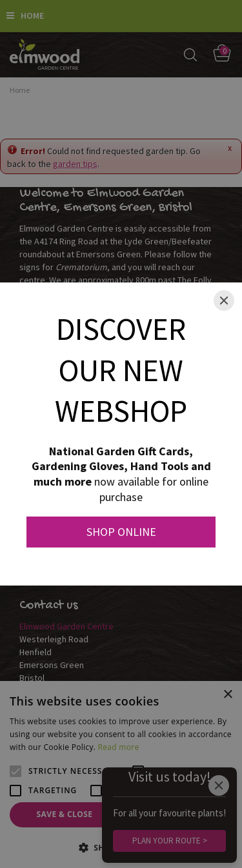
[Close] (224, 301)
